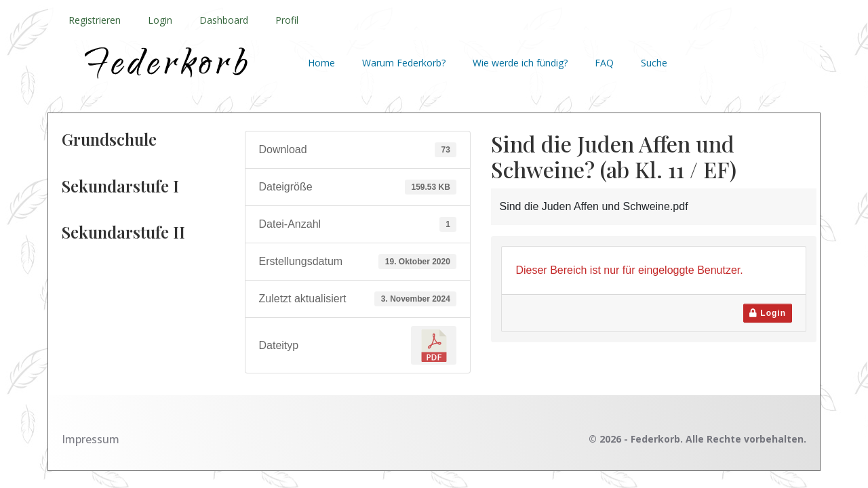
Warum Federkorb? (404, 63)
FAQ (604, 63)
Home (321, 63)
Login (160, 20)
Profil (287, 20)
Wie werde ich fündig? (520, 63)
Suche (654, 63)
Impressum (91, 439)
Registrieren (95, 20)
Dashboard (224, 20)
